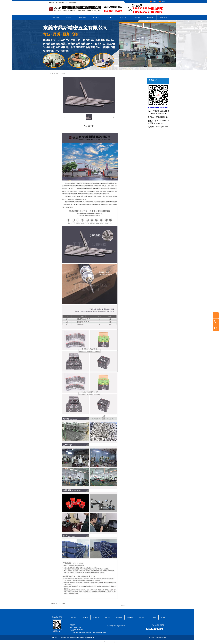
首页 (52, 74)
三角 (57, 74)
